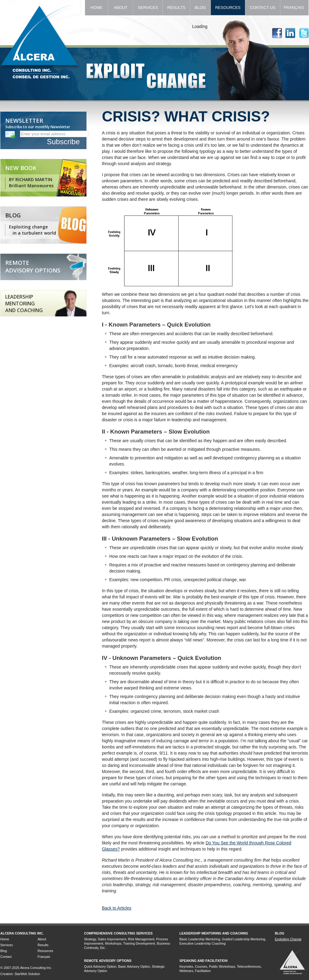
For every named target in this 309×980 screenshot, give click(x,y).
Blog (200, 8)
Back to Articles (117, 908)
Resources (228, 8)
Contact (6, 957)
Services (148, 8)
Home (96, 8)
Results (176, 8)
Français (294, 8)
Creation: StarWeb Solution (20, 974)
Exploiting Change (288, 939)
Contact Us (263, 8)
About (121, 8)
